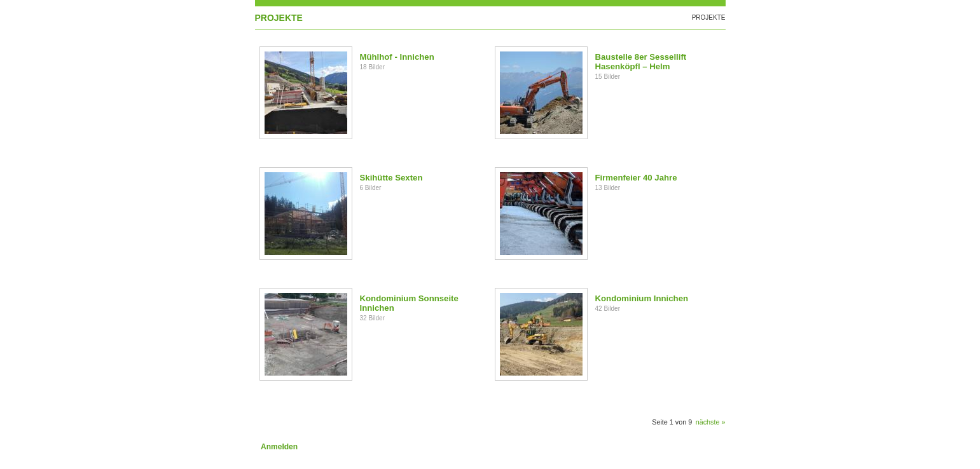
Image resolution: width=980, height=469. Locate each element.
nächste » (711, 422)
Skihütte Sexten (391, 178)
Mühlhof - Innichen (397, 57)
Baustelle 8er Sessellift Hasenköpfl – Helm (641, 62)
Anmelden (279, 447)
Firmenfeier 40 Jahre (636, 178)
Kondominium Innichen (642, 298)
